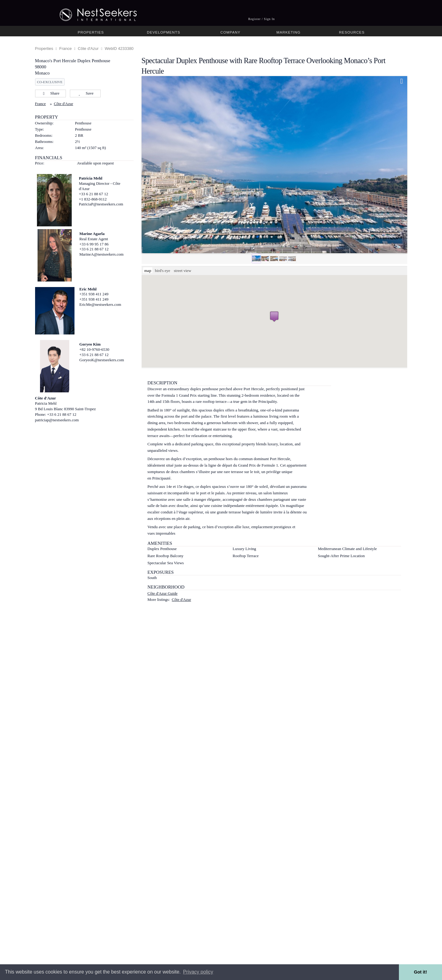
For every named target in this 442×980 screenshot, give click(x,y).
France (66, 49)
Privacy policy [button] (198, 972)
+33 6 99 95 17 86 (94, 244)
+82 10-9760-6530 (94, 349)
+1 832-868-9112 (93, 199)
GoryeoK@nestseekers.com (102, 360)
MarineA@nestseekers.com (102, 254)
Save (85, 93)
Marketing (288, 32)
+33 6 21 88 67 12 (93, 194)
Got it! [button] (420, 972)
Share (50, 93)
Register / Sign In (261, 19)
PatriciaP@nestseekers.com (101, 204)
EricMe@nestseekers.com (100, 304)
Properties (91, 32)
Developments (163, 32)
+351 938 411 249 (94, 294)
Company (230, 32)
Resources (352, 32)
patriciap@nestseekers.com (57, 420)
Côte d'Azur (88, 49)
